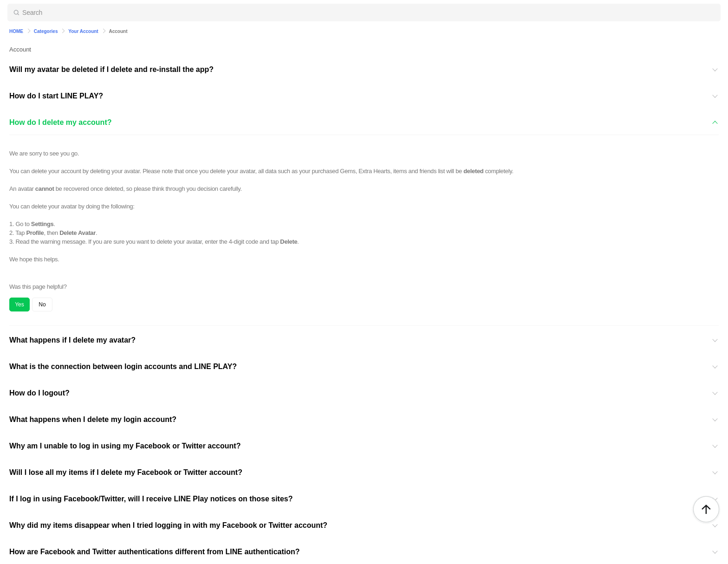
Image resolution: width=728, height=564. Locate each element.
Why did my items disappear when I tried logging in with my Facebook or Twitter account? (168, 525)
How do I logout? (39, 393)
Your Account (83, 31)
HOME (16, 31)
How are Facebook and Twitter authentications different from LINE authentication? (155, 552)
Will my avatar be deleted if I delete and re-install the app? (111, 69)
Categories (46, 31)
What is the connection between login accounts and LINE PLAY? (123, 366)
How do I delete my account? (60, 122)
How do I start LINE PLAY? (56, 96)
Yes (19, 305)
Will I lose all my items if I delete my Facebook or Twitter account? (126, 472)
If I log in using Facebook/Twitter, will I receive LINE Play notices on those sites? (151, 499)
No (42, 305)
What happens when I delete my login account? (93, 419)
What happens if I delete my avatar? (72, 340)
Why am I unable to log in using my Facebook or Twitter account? (125, 446)
